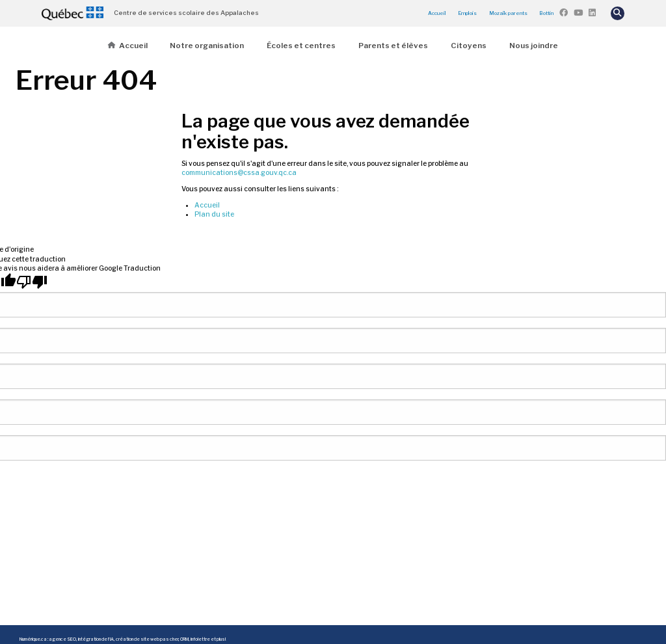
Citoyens (469, 46)
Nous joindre (534, 46)
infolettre (200, 639)
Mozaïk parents (508, 13)
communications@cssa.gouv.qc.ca (239, 173)
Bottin (546, 13)
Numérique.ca (33, 639)
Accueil (437, 13)
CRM (184, 639)
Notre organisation (207, 46)
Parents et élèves (393, 46)
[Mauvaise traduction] (32, 282)
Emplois (467, 13)
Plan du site (214, 214)
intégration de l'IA (96, 639)
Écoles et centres (301, 46)
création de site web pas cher (147, 639)
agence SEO (62, 639)
